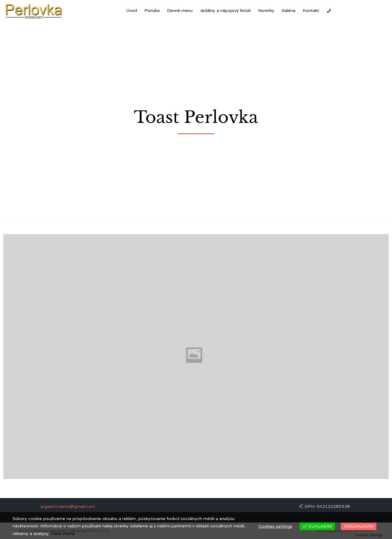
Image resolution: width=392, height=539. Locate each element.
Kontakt (311, 11)
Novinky (266, 11)
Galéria (288, 11)
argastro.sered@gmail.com (68, 506)
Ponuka (152, 11)
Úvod (131, 11)
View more (63, 533)
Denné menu (180, 11)
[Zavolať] (329, 11)
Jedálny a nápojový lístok (225, 11)
